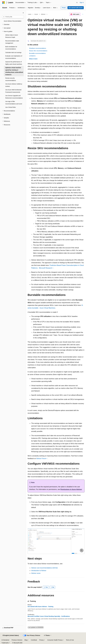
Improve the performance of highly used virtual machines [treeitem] (14, 63)
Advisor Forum (41, 459)
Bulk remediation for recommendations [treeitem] (11, 48)
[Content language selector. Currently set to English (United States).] (11, 635)
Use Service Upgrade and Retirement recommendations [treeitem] (14, 97)
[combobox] (13, 17)
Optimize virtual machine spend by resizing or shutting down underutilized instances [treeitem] (14, 71)
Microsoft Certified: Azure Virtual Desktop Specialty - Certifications (49, 616)
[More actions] (83, 14)
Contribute (34, 640)
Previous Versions (17, 640)
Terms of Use (70, 640)
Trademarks (5, 643)
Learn (30, 14)
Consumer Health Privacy (55, 640)
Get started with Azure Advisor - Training (40, 607)
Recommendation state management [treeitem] (12, 42)
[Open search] (77, 3)
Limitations (32, 56)
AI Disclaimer (5, 640)
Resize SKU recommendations (38, 51)
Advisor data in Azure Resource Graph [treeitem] (12, 36)
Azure (36, 14)
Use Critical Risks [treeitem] (11, 107)
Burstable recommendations (37, 53)
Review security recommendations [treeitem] (11, 79)
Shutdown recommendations (38, 48)
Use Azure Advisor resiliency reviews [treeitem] (14, 85)
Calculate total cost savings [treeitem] (13, 52)
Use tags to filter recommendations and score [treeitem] (14, 103)
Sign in (82, 2)
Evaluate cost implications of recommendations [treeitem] (14, 57)
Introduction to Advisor (39, 571)
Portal (64, 8)
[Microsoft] (4, 3)
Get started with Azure (76, 8)
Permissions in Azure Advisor (71, 489)
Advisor (43, 14)
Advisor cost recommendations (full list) (44, 568)
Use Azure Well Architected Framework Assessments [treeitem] (13, 91)
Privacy (41, 640)
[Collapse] (23, 13)
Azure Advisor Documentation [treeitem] (13, 21)
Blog (26, 640)
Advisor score (36, 573)
